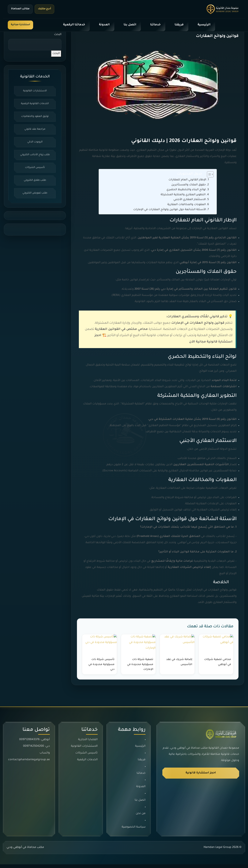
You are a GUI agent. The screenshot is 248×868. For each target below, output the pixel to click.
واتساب (45, 757)
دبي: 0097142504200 (36, 750)
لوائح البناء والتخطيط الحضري (186, 193)
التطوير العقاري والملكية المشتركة (183, 198)
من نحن (141, 817)
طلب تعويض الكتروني (35, 199)
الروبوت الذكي (35, 147)
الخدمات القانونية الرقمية (35, 108)
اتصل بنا (130, 25)
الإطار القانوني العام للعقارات (187, 183)
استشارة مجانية (20, 25)
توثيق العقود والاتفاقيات (35, 121)
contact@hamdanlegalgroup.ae (29, 763)
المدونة (104, 25)
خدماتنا (155, 25)
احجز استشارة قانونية (201, 776)
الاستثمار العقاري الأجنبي (190, 203)
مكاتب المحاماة (20, 9)
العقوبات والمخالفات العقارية (187, 208)
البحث (58, 38)
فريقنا (179, 25)
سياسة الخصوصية (134, 831)
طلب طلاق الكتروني (35, 186)
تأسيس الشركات (35, 173)
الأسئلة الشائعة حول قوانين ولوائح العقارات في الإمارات (170, 213)
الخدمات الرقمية (87, 763)
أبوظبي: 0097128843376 (34, 743)
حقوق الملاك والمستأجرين (189, 188)
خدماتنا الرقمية (74, 25)
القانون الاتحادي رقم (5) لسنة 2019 (213, 241)
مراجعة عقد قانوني (35, 134)
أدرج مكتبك (44, 9)
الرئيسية (204, 25)
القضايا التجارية (88, 743)
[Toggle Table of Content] (208, 178)
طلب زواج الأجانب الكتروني (35, 160)
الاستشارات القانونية (35, 95)
